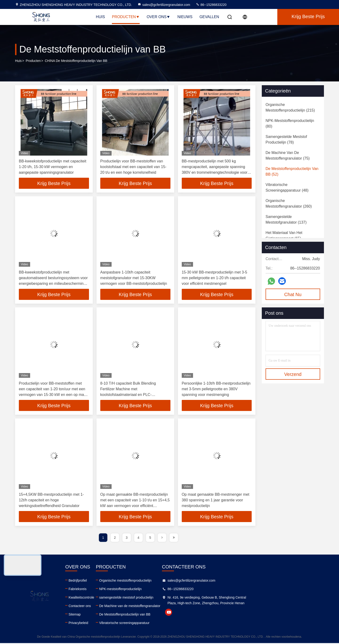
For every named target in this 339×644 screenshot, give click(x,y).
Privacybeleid (106, 624)
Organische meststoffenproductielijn (180, 581)
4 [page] (138, 539)
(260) (289, 203)
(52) (292, 171)
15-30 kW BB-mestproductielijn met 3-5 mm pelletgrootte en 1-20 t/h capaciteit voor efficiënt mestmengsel (214, 278)
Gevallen (209, 17)
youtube (251, 619)
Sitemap (102, 615)
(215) (290, 107)
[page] (162, 539)
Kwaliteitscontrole (109, 598)
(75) (288, 155)
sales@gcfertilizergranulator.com (164, 5)
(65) (284, 235)
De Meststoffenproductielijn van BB (180, 615)
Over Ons (158, 17)
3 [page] (127, 539)
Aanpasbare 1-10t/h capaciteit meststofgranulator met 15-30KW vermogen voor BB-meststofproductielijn (134, 278)
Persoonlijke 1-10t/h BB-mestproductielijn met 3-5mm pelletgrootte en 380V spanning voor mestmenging (216, 389)
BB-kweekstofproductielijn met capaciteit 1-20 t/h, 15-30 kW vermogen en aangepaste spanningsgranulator (52, 167)
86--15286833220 (211, 5)
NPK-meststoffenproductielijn (175, 590)
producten (33, 61)
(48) (287, 187)
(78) (286, 139)
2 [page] (115, 539)
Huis (100, 17)
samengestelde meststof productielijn (181, 598)
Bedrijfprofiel (105, 581)
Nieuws (185, 17)
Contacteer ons (107, 607)
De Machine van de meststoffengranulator (185, 607)
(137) (286, 219)
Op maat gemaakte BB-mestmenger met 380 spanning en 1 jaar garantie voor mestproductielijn (216, 501)
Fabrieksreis (105, 590)
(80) (290, 123)
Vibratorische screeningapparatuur (179, 624)
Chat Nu (293, 294)
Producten (126, 17)
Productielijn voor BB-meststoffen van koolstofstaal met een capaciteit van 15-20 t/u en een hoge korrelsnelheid (133, 167)
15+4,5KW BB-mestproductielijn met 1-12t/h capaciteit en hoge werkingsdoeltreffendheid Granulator (51, 501)
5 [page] (150, 539)
